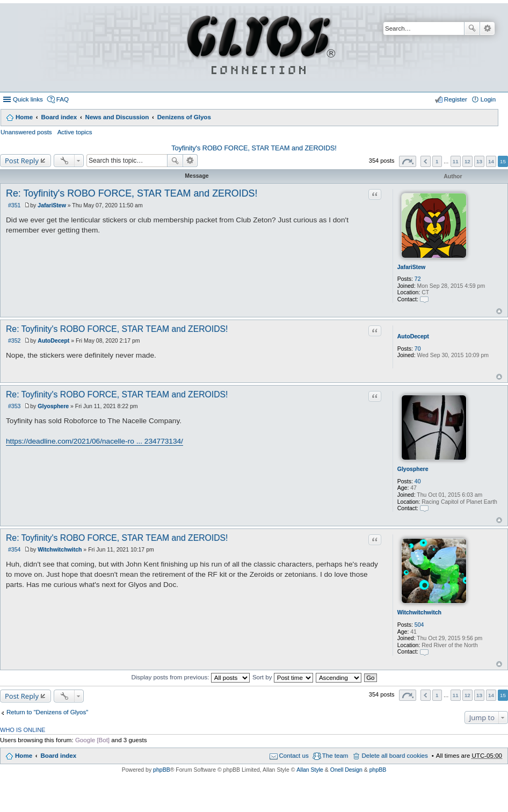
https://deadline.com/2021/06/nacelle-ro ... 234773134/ (95, 441)
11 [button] (456, 161)
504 (419, 625)
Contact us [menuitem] (294, 756)
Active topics (75, 132)
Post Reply (22, 161)
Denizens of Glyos (184, 117)
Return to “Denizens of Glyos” (47, 712)
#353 (14, 406)
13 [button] (479, 161)
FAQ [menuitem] (63, 99)
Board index (59, 117)
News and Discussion (117, 117)
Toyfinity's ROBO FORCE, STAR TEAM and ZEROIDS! (254, 148)
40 (418, 481)
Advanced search (487, 28)
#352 (14, 340)
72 (418, 279)
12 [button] (467, 161)
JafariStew (412, 267)
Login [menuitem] (488, 99)
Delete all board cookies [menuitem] (394, 756)
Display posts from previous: (190, 677)
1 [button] (437, 161)
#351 (14, 205)
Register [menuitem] (456, 99)
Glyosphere (413, 469)
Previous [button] (426, 161)
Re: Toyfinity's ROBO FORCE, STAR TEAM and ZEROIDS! (132, 193)
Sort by (283, 677)
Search (472, 28)
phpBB (162, 770)
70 (418, 349)
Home (24, 117)
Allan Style (310, 770)
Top (499, 311)
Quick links (28, 99)
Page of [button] (408, 161)
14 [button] (491, 161)
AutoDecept (413, 336)
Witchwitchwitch (419, 612)
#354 (14, 549)
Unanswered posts (26, 132)
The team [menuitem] (335, 756)
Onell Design (346, 770)
